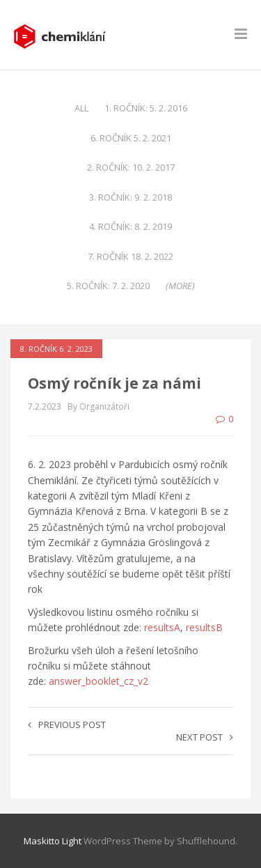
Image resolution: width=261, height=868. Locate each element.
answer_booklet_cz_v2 (98, 681)
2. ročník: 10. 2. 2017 (131, 167)
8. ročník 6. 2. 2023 (56, 349)
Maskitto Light (53, 841)
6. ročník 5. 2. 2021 (131, 138)
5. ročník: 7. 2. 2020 (108, 286)
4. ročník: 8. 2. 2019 (130, 226)
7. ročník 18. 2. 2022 (130, 256)
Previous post (67, 724)
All (81, 108)
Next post (205, 737)
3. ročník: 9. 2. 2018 (130, 197)
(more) (180, 286)
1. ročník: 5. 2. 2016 (146, 108)
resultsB (204, 627)
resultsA (162, 627)
